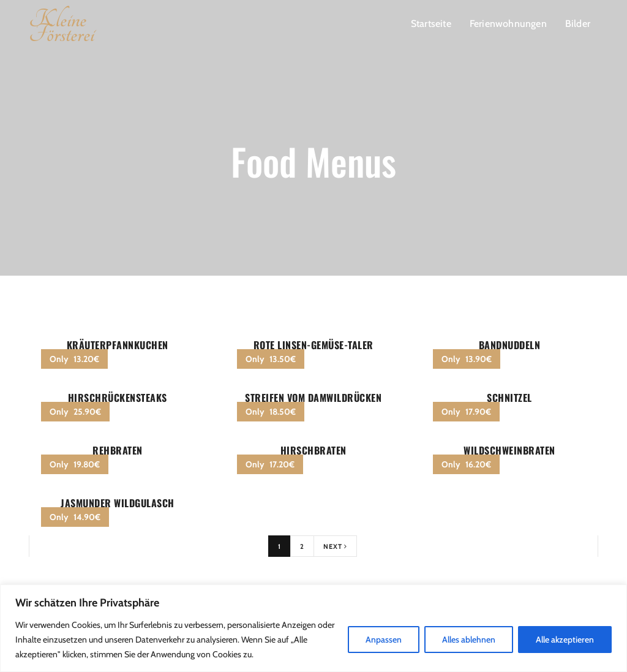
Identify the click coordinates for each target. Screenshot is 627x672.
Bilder (578, 24)
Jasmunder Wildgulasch (118, 503)
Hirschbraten (313, 450)
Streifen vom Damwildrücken (313, 398)
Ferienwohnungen (508, 24)
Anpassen (384, 640)
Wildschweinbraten (509, 450)
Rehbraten (118, 450)
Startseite (431, 24)
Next (335, 546)
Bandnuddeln (510, 345)
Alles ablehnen (469, 640)
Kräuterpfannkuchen (118, 345)
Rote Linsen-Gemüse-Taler (313, 345)
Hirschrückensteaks (118, 398)
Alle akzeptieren (565, 640)
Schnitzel (509, 398)
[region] (313, 628)
